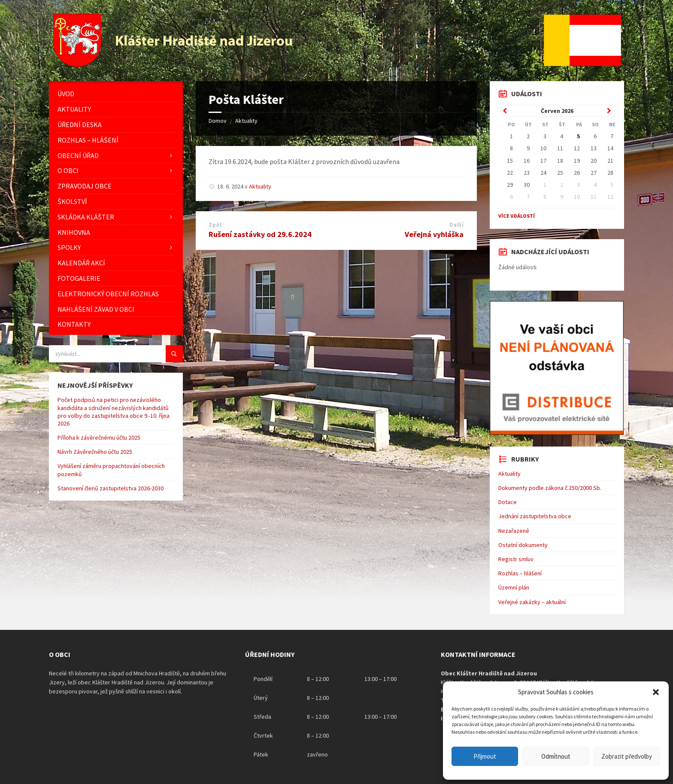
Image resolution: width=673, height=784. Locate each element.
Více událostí (517, 216)
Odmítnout (556, 756)
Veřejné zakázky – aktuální (532, 602)
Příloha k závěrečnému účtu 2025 (99, 438)
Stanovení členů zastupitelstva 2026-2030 (111, 488)
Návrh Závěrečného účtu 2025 (95, 452)
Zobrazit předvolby (627, 756)
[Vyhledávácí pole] (116, 354)
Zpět (215, 225)
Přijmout (485, 756)
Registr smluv (516, 559)
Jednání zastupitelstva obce (535, 516)
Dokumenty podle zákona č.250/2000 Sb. (550, 488)
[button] (656, 692)
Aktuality (246, 121)
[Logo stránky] (174, 64)
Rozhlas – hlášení (520, 573)
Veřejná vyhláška (434, 234)
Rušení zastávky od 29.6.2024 (260, 234)
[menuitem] (116, 94)
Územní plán (514, 587)
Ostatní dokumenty (523, 545)
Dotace (508, 502)
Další (457, 225)
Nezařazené (514, 531)
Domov (218, 121)
